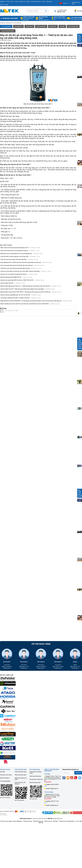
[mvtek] (41, 679)
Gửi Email (78, 773)
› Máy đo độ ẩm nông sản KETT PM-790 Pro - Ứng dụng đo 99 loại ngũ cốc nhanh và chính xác (31, 292)
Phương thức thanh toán (36, 779)
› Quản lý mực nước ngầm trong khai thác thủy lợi (19, 274)
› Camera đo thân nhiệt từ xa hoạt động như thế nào (20, 251)
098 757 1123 (75, 667)
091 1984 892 (41, 667)
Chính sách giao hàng (21, 772)
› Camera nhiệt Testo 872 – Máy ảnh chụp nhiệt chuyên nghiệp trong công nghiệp (27, 289)
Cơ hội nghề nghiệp (5, 781)
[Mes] (80, 778)
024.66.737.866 (58, 667)
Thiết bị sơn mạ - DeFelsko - (51, 821)
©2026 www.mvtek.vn (26, 819)
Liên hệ (43, 2)
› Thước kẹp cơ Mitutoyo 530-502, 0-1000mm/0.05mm (20, 298)
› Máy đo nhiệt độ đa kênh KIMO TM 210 (16, 277)
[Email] (68, 778)
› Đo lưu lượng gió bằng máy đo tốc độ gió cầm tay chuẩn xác (22, 265)
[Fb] (64, 778)
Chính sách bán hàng (35, 776)
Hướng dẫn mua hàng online (35, 772)
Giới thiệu (2, 772)
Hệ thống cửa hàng (36, 2)
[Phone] (76, 778)
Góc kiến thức (18, 26)
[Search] (46, 11)
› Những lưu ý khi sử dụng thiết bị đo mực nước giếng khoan (21, 254)
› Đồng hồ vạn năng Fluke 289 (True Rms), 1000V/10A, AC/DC (22, 280)
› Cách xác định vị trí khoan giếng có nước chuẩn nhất (20, 256)
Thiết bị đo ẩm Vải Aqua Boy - (67, 821)
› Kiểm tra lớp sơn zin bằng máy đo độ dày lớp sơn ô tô (20, 248)
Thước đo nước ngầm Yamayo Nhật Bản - (11, 821)
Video (16, 2)
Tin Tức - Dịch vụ (10, 2)
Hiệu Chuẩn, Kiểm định (8, 31)
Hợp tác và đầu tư (5, 778)
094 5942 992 (7, 667)
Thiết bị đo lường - (28, 821)
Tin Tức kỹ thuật (6, 26)
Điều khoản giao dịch (35, 782)
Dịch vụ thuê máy (73, 26)
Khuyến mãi (22, 2)
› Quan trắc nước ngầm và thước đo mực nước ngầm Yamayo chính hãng (26, 271)
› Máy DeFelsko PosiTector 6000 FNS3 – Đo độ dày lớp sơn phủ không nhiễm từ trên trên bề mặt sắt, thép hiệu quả (36, 301)
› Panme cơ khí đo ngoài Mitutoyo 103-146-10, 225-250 (20, 295)
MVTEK (50, 819)
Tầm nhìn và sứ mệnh (6, 775)
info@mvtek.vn (7, 668)
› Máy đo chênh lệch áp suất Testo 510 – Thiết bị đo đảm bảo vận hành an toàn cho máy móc (31, 286)
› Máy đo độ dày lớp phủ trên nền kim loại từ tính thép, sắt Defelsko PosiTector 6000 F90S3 (30, 304)
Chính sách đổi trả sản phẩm (21, 779)
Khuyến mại (53, 26)
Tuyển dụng (49, 2)
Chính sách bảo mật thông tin (20, 783)
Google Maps (48, 782)
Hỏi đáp (28, 2)
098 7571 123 (24, 667)
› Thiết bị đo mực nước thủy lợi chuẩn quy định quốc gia (21, 268)
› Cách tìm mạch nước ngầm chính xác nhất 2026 (19, 259)
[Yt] (72, 778)
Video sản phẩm (41, 26)
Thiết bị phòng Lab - (38, 821)
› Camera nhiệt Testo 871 (12, 283)
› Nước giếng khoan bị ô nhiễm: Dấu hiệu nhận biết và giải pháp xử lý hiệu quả (26, 262)
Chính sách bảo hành (20, 775)
